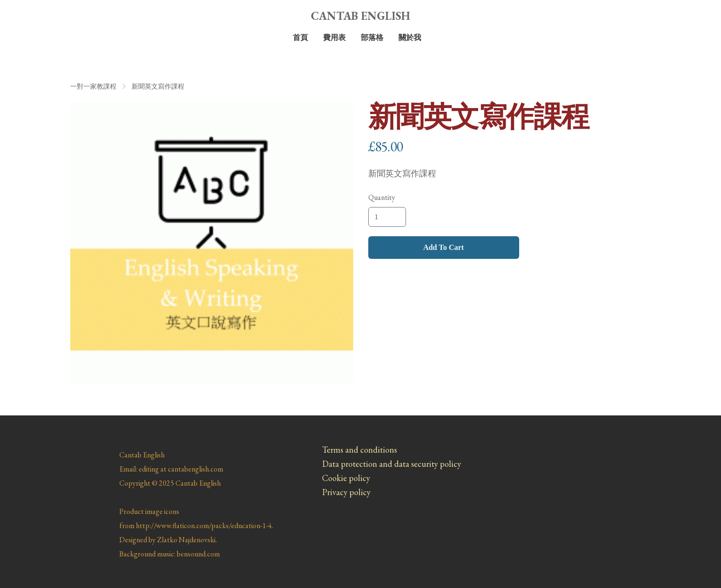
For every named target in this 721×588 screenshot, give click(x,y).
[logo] (361, 16)
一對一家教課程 (93, 86)
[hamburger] (78, 15)
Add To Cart (443, 247)
